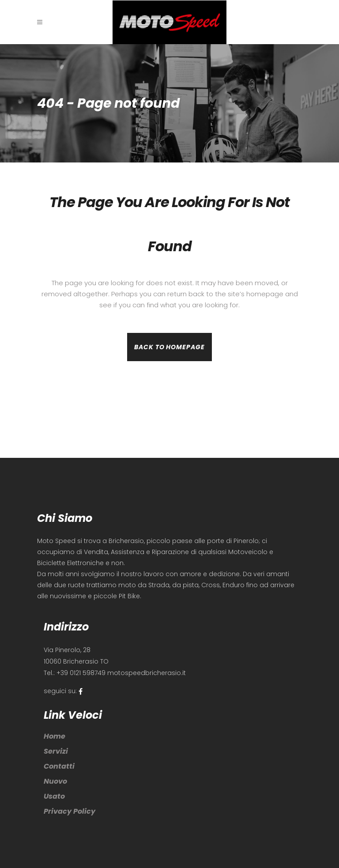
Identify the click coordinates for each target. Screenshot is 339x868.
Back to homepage (169, 347)
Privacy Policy (70, 811)
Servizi (56, 751)
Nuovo (55, 781)
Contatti (59, 766)
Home (55, 736)
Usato (54, 796)
